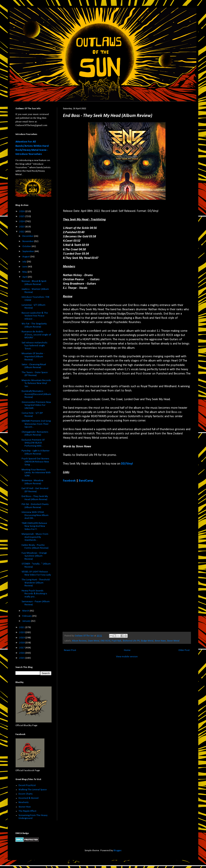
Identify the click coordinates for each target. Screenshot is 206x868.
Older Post (184, 650)
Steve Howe (160, 641)
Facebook (69, 481)
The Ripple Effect (27, 811)
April (25, 277)
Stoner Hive (25, 807)
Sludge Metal (147, 641)
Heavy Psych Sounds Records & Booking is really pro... (34, 594)
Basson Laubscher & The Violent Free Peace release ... (35, 316)
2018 (22, 643)
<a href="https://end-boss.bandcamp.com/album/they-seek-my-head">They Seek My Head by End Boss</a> (97, 557)
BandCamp (86, 481)
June (25, 267)
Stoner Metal (173, 641)
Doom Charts (26, 794)
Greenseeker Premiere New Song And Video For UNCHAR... (36, 405)
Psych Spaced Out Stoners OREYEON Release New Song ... (35, 462)
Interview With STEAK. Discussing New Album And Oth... (35, 515)
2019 (22, 638)
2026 (22, 211)
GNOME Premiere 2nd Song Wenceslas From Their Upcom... (36, 424)
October (27, 246)
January (27, 621)
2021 (22, 627)
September (28, 251)
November (28, 241)
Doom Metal (94, 641)
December (28, 236)
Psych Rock (117, 641)
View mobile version (127, 657)
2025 (22, 216)
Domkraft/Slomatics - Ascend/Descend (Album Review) (36, 394)
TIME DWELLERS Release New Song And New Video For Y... (34, 526)
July (25, 262)
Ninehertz (24, 802)
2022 (22, 232)
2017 (22, 648)
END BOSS (106, 641)
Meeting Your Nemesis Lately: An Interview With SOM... (36, 473)
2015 (22, 658)
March (26, 611)
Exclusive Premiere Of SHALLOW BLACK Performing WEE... (33, 443)
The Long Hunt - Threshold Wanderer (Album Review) (36, 583)
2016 (22, 653)
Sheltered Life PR (131, 641)
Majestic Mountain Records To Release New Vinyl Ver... (36, 383)
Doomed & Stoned (28, 798)
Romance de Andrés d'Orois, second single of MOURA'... (36, 335)
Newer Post (70, 650)
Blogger (117, 851)
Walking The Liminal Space (33, 790)
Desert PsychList (27, 785)
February (27, 616)
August (26, 257)
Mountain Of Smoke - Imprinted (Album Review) (33, 356)
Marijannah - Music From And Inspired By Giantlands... (35, 537)
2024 (22, 221)
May (25, 272)
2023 (22, 227)
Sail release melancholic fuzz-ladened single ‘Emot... (35, 346)
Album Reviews (79, 641)
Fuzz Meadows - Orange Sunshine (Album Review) (34, 556)
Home (127, 650)
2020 (22, 632)
